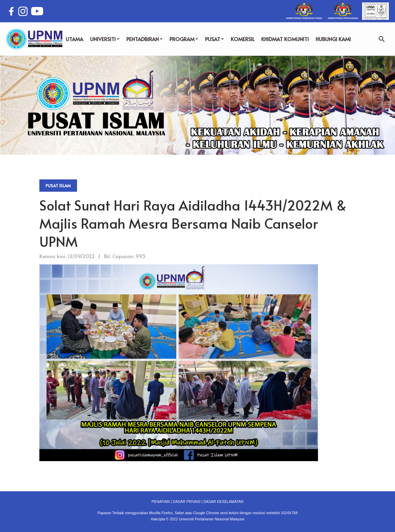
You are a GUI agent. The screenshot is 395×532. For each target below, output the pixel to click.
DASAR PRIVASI (187, 502)
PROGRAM (184, 39)
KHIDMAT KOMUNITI (285, 39)
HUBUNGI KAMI (333, 39)
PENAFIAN (161, 502)
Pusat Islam (58, 186)
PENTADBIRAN (144, 39)
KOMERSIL (243, 39)
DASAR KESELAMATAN (223, 502)
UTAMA (74, 39)
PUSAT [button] (214, 39)
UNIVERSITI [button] (105, 39)
